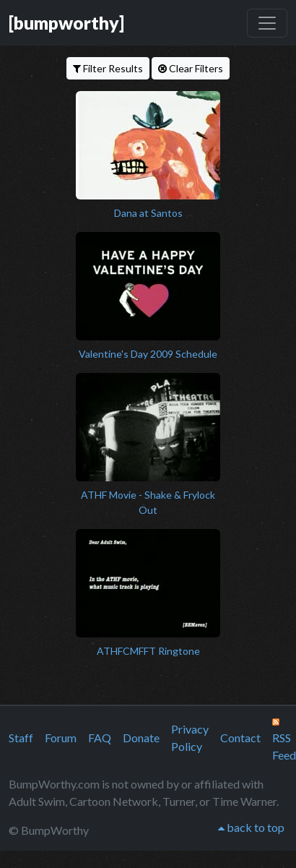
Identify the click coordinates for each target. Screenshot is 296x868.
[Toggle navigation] (267, 23)
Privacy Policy (190, 738)
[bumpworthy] (66, 22)
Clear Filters (191, 68)
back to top (251, 827)
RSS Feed (284, 740)
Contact (240, 738)
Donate (141, 738)
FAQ (100, 738)
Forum (61, 738)
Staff (21, 738)
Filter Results (108, 68)
